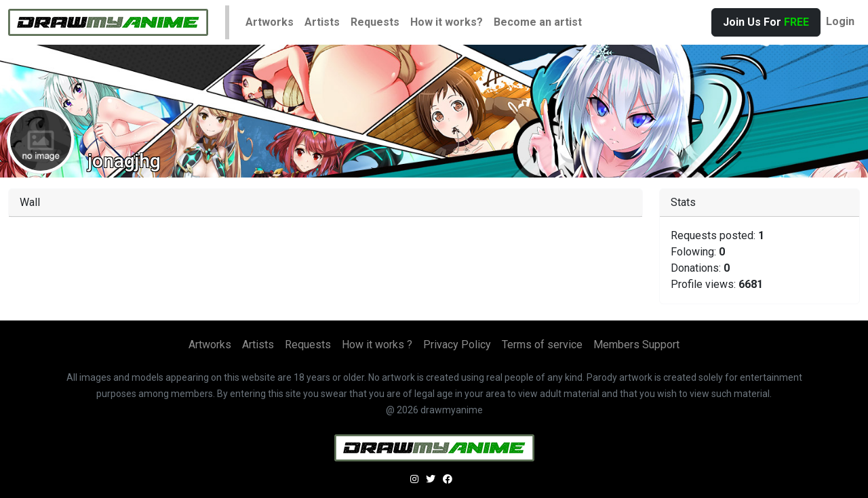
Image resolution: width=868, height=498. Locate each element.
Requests (375, 22)
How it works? (447, 22)
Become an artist (538, 22)
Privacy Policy (457, 345)
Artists (322, 22)
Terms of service (542, 345)
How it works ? (377, 345)
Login (840, 21)
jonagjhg (124, 161)
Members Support (636, 345)
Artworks (270, 22)
